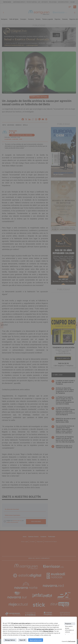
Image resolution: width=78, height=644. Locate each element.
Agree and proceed (36, 640)
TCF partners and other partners (21, 623)
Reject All (22, 640)
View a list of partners (21, 627)
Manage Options (48, 631)
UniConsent (72, 641)
